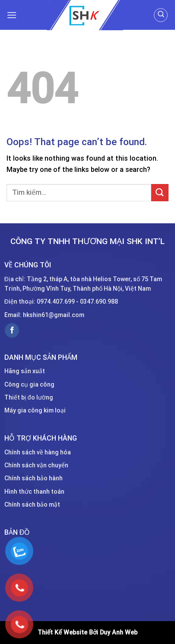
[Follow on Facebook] (12, 330)
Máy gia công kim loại (35, 410)
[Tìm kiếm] (161, 15)
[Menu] (12, 15)
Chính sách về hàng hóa (38, 452)
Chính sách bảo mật (32, 504)
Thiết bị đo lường (29, 397)
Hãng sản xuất (25, 371)
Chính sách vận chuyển (36, 465)
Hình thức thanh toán (34, 492)
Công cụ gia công (29, 384)
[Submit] (160, 192)
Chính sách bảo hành (33, 478)
